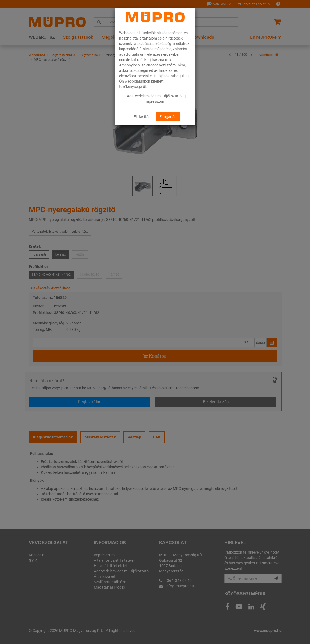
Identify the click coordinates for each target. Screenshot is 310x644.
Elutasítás (142, 117)
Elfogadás (168, 117)
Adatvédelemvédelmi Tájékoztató (154, 96)
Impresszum (155, 101)
